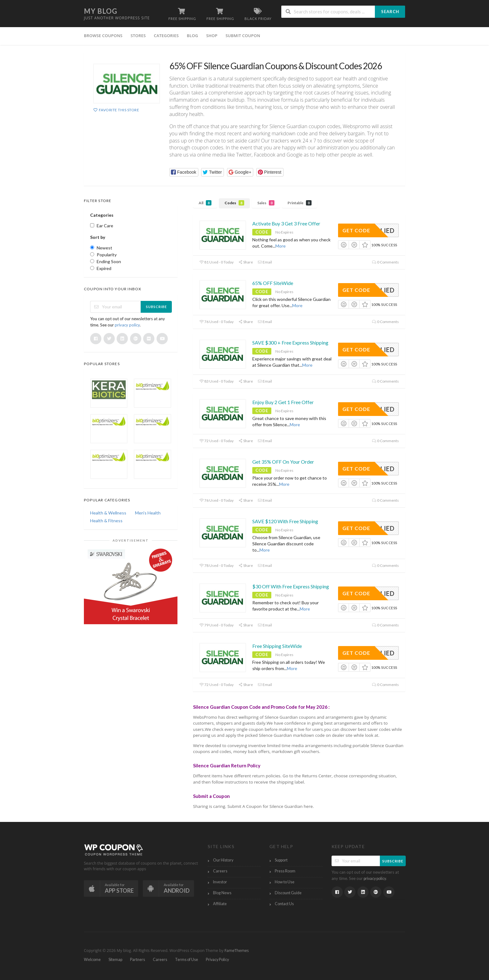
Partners (138, 960)
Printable (300, 203)
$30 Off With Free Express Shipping (291, 586)
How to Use (285, 882)
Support (281, 860)
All (205, 203)
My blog (101, 11)
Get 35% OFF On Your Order (283, 462)
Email (265, 262)
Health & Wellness (108, 513)
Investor (220, 882)
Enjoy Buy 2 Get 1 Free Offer (283, 402)
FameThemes (237, 951)
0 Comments (385, 262)
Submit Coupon (243, 36)
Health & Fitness (106, 521)
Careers (220, 871)
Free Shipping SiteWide (277, 646)
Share (246, 262)
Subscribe (156, 307)
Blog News (222, 893)
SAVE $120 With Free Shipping (285, 521)
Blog (192, 36)
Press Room (285, 871)
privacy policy (127, 325)
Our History (223, 860)
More (281, 246)
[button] (184, 172)
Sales (266, 203)
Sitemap (115, 960)
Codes (234, 203)
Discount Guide (288, 893)
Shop (212, 36)
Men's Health (148, 513)
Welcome (92, 960)
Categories (166, 36)
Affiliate (220, 904)
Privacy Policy (217, 960)
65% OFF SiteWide (273, 283)
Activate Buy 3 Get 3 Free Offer (286, 223)
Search (390, 12)
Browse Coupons (103, 36)
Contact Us (284, 904)
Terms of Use (186, 960)
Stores (138, 36)
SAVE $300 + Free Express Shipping (290, 343)
